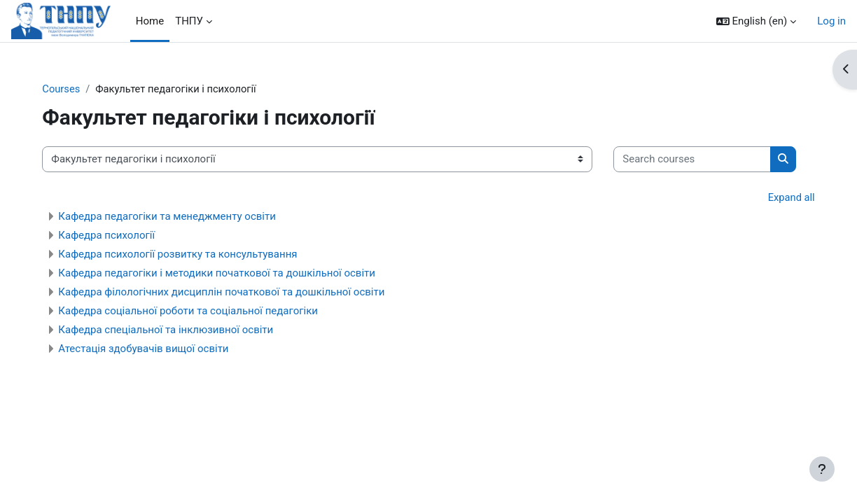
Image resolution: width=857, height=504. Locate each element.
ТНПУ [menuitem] (189, 21)
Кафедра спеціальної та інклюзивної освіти (185, 373)
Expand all (772, 241)
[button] (757, 21)
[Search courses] (140, 203)
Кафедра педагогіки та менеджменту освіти (187, 260)
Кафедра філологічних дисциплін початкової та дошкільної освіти (241, 335)
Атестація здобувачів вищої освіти (163, 392)
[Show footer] (822, 469)
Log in (831, 21)
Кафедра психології (126, 279)
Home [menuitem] (150, 21)
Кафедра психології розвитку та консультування (197, 297)
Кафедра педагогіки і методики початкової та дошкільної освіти (236, 316)
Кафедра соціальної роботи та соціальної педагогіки (208, 354)
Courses (81, 89)
